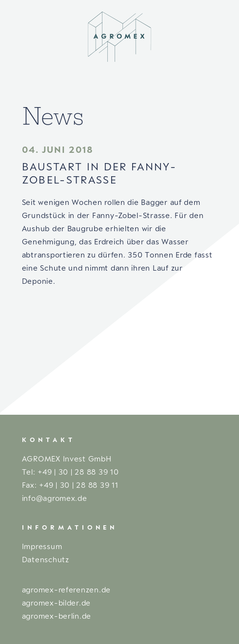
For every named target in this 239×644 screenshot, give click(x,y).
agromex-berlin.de (57, 616)
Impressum (42, 546)
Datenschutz (46, 559)
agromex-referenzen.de (66, 589)
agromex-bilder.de (56, 603)
